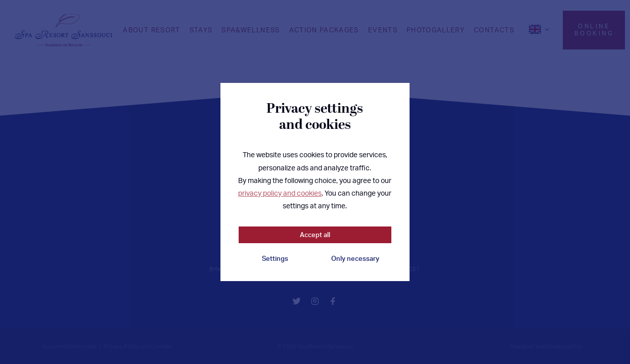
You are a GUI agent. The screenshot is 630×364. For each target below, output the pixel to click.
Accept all (315, 235)
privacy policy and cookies (280, 193)
